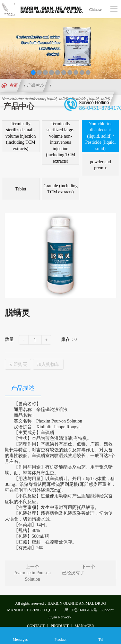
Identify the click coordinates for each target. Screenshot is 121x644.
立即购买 (18, 364)
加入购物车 (48, 364)
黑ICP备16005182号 (81, 610)
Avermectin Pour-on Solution (33, 576)
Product (60, 635)
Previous (6, 47)
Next (115, 47)
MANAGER (84, 626)
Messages (20, 635)
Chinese (95, 10)
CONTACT (36, 626)
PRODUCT (60, 626)
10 (88, 72)
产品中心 (35, 85)
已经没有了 (73, 573)
